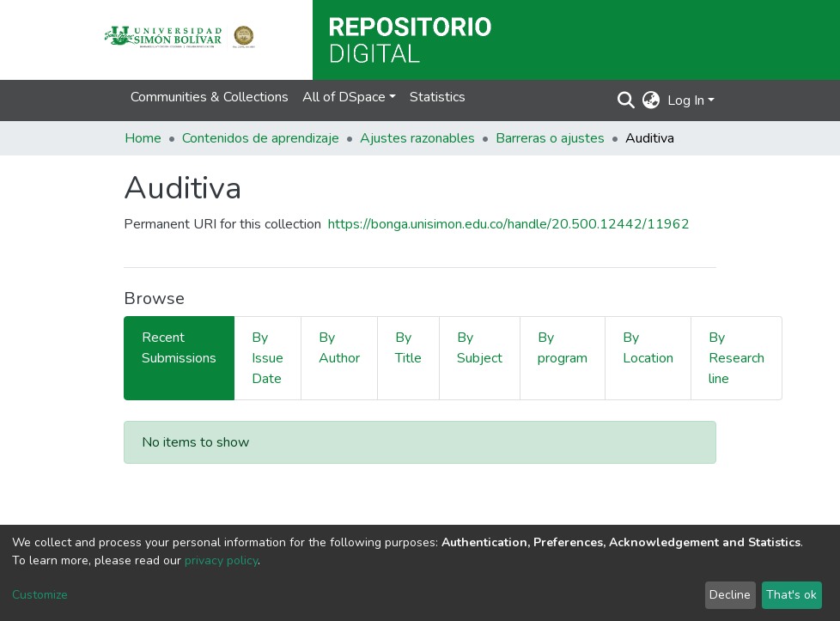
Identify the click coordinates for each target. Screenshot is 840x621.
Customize (40, 595)
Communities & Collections (210, 97)
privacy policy (221, 560)
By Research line (737, 358)
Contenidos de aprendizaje (261, 138)
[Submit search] (627, 100)
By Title (408, 348)
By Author (339, 348)
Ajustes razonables (417, 138)
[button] (651, 100)
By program (563, 348)
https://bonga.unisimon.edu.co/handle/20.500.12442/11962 (509, 224)
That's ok (791, 595)
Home (143, 138)
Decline (730, 595)
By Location (648, 348)
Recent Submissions (179, 348)
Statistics (438, 97)
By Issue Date (268, 358)
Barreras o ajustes (550, 138)
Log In (686, 100)
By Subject (480, 348)
